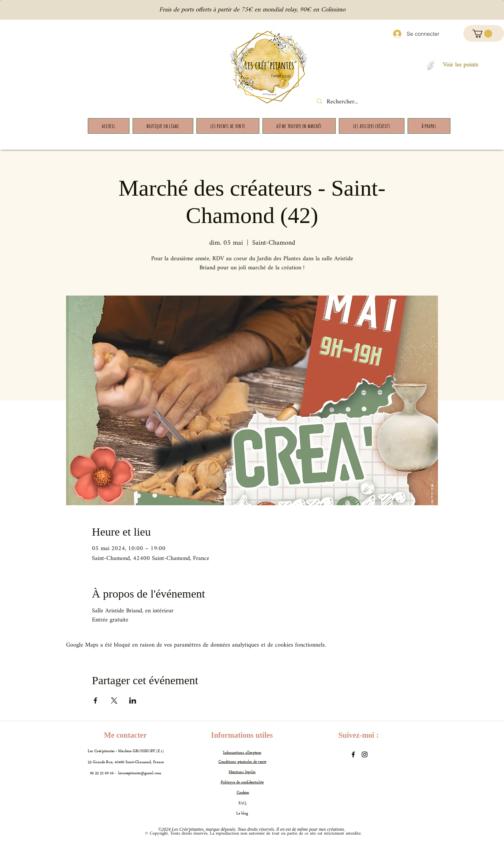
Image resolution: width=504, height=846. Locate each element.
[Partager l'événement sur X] (114, 701)
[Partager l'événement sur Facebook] (96, 701)
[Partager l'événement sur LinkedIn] (133, 701)
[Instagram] (365, 754)
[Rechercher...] (349, 102)
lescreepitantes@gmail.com (140, 773)
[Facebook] (353, 754)
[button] (482, 34)
